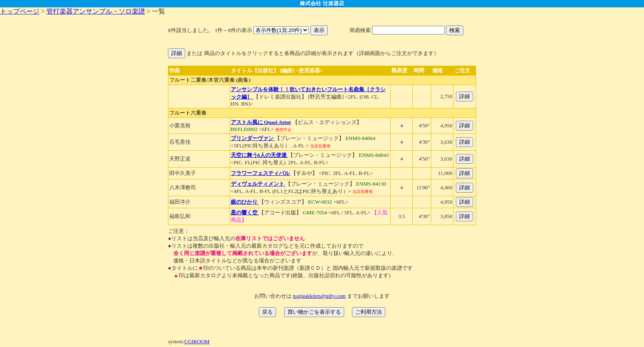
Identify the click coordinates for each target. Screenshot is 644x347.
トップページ (20, 11)
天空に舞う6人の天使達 (260, 155)
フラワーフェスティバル (261, 173)
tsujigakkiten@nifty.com (319, 296)
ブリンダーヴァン (253, 138)
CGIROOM (197, 341)
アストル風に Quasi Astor (261, 122)
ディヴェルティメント (258, 184)
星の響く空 (245, 213)
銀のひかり (245, 202)
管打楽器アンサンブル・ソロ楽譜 (96, 11)
